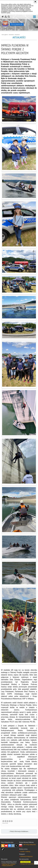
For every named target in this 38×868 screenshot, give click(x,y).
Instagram (13, 846)
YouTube (6, 846)
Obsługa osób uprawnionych (28, 864)
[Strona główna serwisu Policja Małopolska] (3, 17)
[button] (35, 17)
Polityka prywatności (8, 866)
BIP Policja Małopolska (30, 845)
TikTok (3, 849)
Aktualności (11, 35)
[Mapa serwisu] (6, 17)
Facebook (10, 846)
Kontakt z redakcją (25, 851)
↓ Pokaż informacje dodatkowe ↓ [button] (19, 831)
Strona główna (5, 35)
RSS (3, 846)
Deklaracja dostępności (26, 856)
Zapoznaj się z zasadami (9, 864)
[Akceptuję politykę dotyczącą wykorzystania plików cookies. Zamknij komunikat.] (35, 2)
